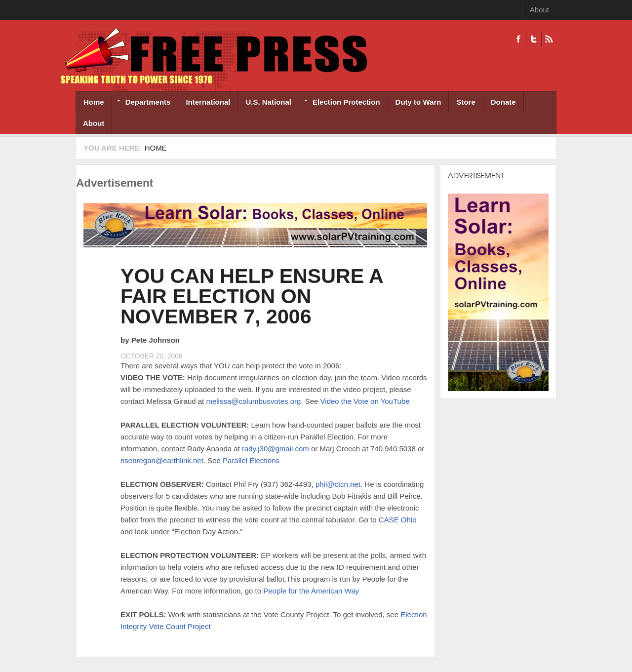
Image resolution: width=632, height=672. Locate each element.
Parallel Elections (251, 460)
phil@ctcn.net (338, 484)
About (539, 10)
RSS (549, 39)
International (208, 102)
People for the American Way (311, 591)
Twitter (533, 39)
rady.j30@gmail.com (276, 449)
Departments (141, 103)
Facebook (518, 39)
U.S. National (268, 102)
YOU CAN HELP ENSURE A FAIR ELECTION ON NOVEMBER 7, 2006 (252, 296)
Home (94, 102)
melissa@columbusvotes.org (253, 401)
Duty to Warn (418, 102)
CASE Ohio (398, 520)
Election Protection (340, 103)
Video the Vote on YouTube (365, 401)
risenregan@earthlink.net (162, 460)
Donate (503, 102)
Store (466, 102)
